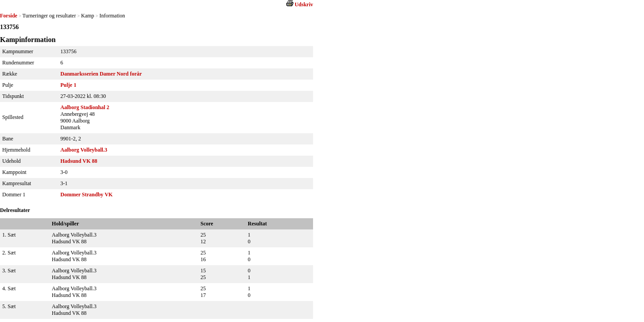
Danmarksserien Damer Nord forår (101, 74)
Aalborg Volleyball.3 (84, 150)
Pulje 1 (68, 85)
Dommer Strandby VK (87, 195)
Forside (9, 16)
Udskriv (304, 4)
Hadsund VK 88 (79, 161)
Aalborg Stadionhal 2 (85, 107)
